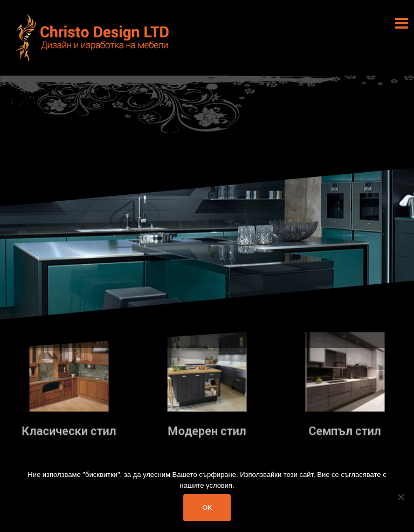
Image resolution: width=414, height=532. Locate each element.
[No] (401, 497)
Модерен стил (207, 431)
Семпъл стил (345, 431)
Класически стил (69, 431)
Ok (207, 507)
